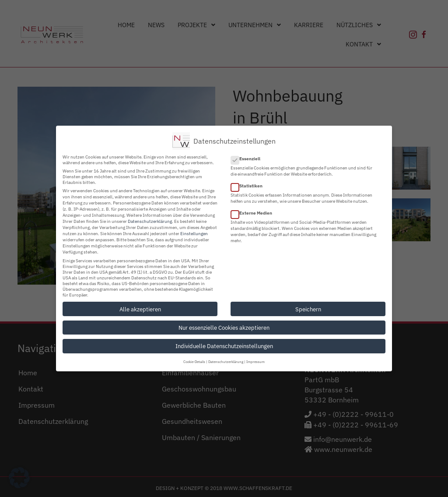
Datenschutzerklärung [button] (226, 361)
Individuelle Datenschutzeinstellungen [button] (224, 345)
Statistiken (249, 185)
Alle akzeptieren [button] (140, 308)
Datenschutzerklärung (150, 220)
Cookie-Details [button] (194, 361)
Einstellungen (194, 233)
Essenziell (248, 158)
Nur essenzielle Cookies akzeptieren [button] (224, 327)
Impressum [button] (255, 361)
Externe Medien (254, 213)
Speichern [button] (308, 308)
